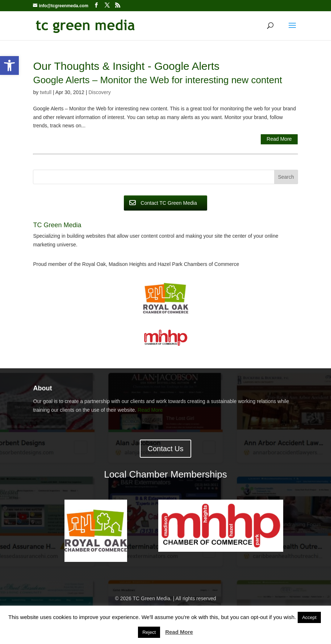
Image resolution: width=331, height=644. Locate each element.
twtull (46, 92)
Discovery (99, 92)
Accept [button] (309, 617)
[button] (9, 65)
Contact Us (166, 449)
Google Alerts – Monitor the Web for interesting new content (157, 80)
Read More (279, 139)
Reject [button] (149, 632)
